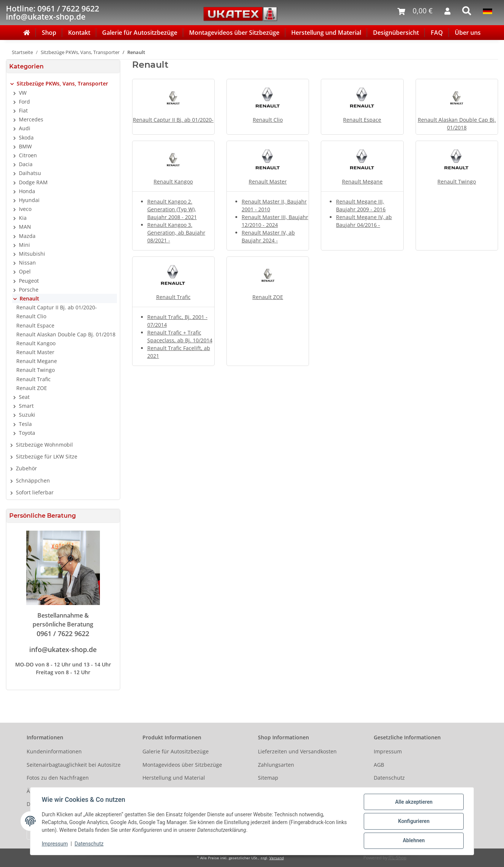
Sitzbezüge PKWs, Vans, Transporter (62, 83)
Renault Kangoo (173, 182)
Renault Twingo (457, 182)
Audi (25, 128)
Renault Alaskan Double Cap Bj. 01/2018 (66, 334)
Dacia (26, 164)
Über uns (468, 33)
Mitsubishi (32, 254)
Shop (49, 33)
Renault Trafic (173, 297)
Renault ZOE (268, 297)
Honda (27, 191)
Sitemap (268, 778)
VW (23, 93)
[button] (63, 84)
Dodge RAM (33, 182)
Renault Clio (268, 120)
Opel (25, 271)
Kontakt (79, 33)
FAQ (437, 33)
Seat (24, 397)
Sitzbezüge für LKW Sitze (47, 456)
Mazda (27, 236)
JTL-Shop (397, 858)
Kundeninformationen (54, 751)
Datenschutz (389, 778)
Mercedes (31, 119)
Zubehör (26, 468)
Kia (23, 218)
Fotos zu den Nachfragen (58, 778)
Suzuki (27, 415)
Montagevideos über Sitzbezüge (234, 33)
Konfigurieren (413, 821)
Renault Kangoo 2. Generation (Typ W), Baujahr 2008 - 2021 (172, 209)
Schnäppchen (33, 480)
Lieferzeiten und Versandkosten (297, 751)
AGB (379, 765)
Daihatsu (30, 173)
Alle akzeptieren (413, 802)
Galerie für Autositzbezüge (140, 33)
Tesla (25, 424)
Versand (277, 858)
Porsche (29, 290)
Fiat (23, 110)
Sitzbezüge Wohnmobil (44, 445)
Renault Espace (362, 120)
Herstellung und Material (326, 33)
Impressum (388, 751)
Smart (26, 406)
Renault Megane (362, 182)
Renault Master (268, 182)
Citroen (28, 155)
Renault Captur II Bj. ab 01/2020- (173, 120)
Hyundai (29, 200)
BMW (25, 146)
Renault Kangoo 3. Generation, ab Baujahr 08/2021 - (176, 233)
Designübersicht (396, 33)
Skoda (26, 137)
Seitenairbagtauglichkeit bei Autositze (74, 765)
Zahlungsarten (276, 765)
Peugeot (29, 281)
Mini (24, 245)
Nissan (27, 263)
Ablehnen (413, 841)
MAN (25, 227)
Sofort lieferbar (35, 492)
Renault (29, 298)
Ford (24, 102)
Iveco (25, 209)
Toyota (27, 433)
